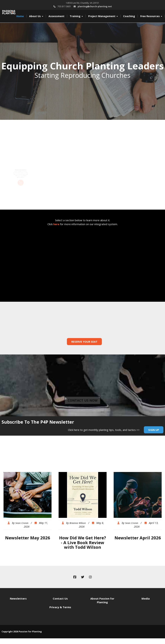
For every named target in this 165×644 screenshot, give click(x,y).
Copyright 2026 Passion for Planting (22, 632)
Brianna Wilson (78, 523)
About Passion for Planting (102, 600)
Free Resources (151, 16)
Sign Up (154, 430)
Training (76, 16)
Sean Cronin (22, 523)
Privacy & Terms (60, 607)
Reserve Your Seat (84, 342)
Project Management (103, 16)
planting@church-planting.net (95, 6)
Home (20, 16)
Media (146, 598)
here (56, 224)
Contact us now (82, 400)
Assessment (56, 16)
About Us (36, 16)
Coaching (129, 16)
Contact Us (60, 598)
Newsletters (18, 598)
